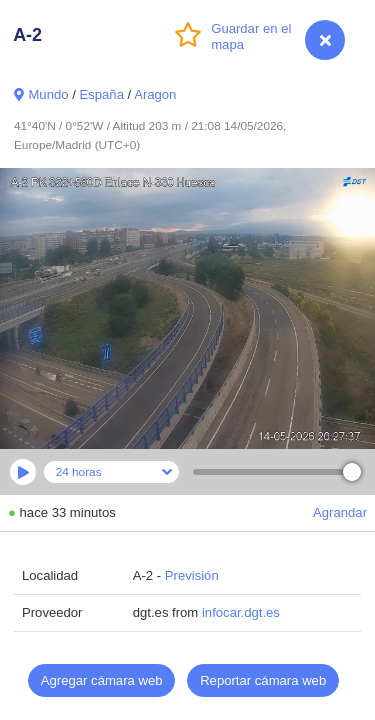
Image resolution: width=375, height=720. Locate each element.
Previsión (192, 575)
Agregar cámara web (102, 680)
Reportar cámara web (263, 680)
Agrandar (340, 512)
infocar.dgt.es (241, 612)
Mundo (48, 94)
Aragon (155, 94)
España (101, 94)
